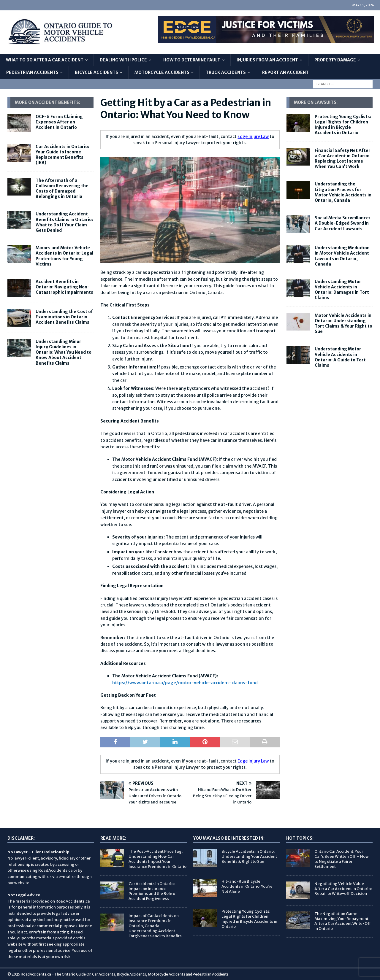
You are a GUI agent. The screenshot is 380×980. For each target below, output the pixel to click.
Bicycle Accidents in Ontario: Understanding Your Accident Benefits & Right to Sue (249, 856)
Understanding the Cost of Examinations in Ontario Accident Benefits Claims (64, 317)
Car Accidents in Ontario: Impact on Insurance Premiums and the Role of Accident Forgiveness (153, 891)
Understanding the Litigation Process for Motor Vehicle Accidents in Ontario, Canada (343, 192)
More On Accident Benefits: (47, 102)
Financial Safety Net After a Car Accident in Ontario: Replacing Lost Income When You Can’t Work (343, 159)
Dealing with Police (123, 60)
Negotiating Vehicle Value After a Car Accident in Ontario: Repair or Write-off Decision (343, 889)
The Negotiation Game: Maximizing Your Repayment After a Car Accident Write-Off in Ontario (343, 921)
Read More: (113, 838)
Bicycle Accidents (96, 72)
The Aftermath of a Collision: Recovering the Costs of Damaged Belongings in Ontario (62, 189)
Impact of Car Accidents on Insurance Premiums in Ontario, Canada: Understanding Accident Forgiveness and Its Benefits (155, 926)
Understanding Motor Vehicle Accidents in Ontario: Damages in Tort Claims (342, 290)
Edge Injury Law (253, 136)
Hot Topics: (300, 838)
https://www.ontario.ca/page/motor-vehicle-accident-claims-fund (185, 683)
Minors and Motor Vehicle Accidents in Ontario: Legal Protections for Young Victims (64, 256)
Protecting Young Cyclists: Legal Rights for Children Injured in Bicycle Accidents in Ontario (343, 125)
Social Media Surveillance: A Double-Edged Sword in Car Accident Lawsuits (342, 223)
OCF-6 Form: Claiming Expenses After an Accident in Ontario (59, 122)
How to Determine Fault (192, 60)
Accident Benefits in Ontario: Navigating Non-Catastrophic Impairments (64, 287)
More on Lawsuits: (316, 102)
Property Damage (335, 60)
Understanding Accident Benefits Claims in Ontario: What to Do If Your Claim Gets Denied (64, 222)
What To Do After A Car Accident (45, 60)
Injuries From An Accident (267, 60)
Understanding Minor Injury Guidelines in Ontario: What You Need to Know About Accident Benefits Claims (64, 352)
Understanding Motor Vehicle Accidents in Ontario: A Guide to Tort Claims (340, 357)
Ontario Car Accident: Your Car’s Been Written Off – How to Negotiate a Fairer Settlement (342, 859)
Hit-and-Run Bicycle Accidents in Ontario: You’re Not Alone (247, 886)
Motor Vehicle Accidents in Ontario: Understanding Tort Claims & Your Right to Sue (343, 324)
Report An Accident (285, 72)
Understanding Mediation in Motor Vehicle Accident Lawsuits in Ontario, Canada (342, 256)
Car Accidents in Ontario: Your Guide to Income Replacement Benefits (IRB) (62, 155)
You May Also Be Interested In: (229, 838)
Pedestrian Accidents (32, 72)
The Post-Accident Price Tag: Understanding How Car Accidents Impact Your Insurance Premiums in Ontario (157, 859)
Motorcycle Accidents (162, 72)
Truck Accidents (226, 72)
